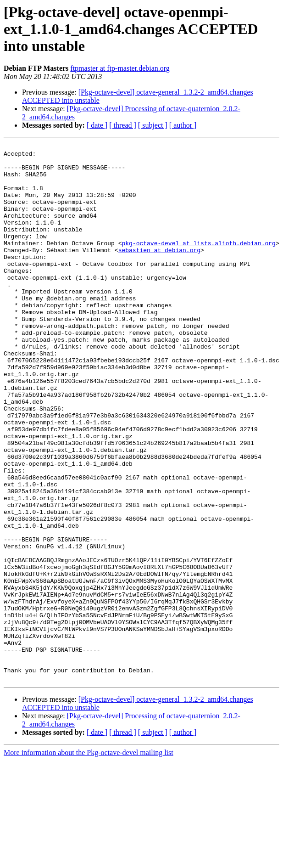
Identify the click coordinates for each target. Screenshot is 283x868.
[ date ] (97, 125)
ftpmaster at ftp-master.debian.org (120, 68)
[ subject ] (153, 125)
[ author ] (183, 125)
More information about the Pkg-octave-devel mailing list (89, 860)
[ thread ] (123, 125)
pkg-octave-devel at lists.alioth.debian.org (198, 264)
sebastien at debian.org (159, 272)
